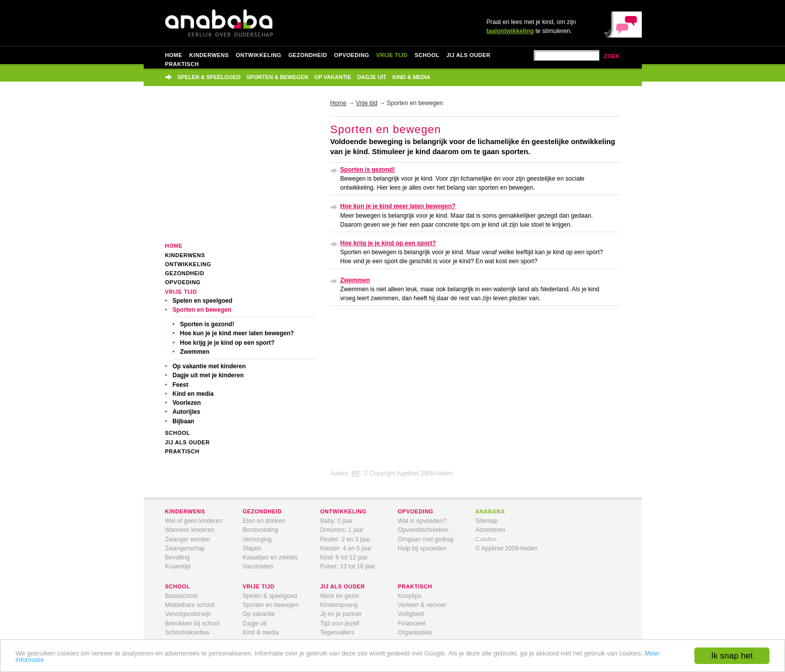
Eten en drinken (264, 521)
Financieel (412, 623)
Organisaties (415, 632)
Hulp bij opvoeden (422, 548)
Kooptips (410, 596)
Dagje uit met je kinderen (208, 375)
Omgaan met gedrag (426, 539)
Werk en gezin (340, 596)
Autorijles (186, 412)
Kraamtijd (178, 566)
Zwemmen (195, 352)
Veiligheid (411, 614)
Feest (180, 385)
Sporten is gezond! (207, 324)
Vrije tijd (392, 55)
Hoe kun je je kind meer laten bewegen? (237, 333)
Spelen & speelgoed (209, 77)
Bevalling (177, 557)
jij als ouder (343, 586)
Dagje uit (371, 77)
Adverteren (490, 530)
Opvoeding (351, 55)
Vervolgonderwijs (188, 614)
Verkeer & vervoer (422, 605)
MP (356, 473)
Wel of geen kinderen (194, 521)
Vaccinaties (258, 566)
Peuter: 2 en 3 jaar (345, 539)
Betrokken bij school (192, 623)
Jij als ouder (469, 55)
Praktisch (182, 64)
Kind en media (193, 394)
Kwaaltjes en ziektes (270, 557)
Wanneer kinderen (190, 530)
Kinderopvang (339, 605)
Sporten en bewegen (202, 310)
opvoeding (416, 511)
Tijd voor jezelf (340, 623)
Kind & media (412, 77)
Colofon (486, 539)
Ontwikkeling (259, 55)
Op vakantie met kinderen (209, 366)
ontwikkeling (343, 511)
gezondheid (262, 511)
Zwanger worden (188, 539)
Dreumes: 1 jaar (342, 530)
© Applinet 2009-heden (507, 548)
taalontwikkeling (510, 31)
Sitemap (487, 521)
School (427, 55)
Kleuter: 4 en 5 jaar (346, 548)
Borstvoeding (261, 530)
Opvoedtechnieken (423, 530)
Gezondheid (308, 55)
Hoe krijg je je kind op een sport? (228, 343)
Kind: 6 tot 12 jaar (344, 557)
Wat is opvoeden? (422, 521)
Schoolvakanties (187, 632)
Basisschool (181, 596)
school (178, 586)
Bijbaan (183, 421)
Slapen (252, 548)
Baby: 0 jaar (337, 521)
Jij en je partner (341, 614)
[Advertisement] (240, 171)
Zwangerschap (185, 548)
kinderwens (185, 511)
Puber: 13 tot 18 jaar (348, 566)
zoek (612, 56)
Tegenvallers (337, 632)
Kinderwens (209, 55)
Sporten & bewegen (277, 77)
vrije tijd (259, 586)
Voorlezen (187, 403)
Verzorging (257, 539)
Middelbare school (190, 605)
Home (174, 55)
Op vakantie (333, 77)
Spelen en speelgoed (203, 301)
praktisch (415, 586)
